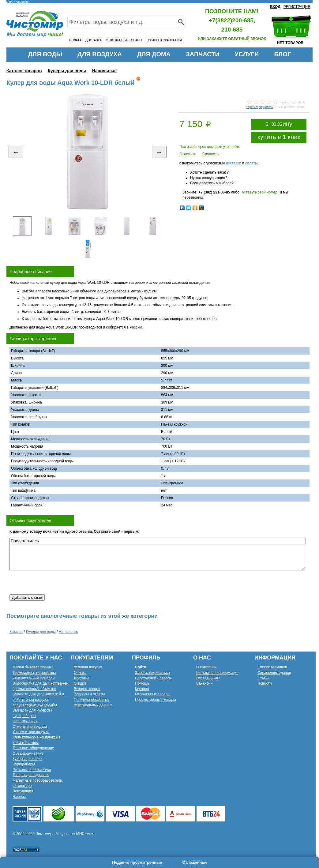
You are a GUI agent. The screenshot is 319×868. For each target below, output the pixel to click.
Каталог (16, 632)
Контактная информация (217, 673)
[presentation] (56, 582)
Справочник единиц (274, 673)
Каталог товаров (24, 71)
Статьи (263, 678)
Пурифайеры (24, 764)
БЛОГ (282, 54)
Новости (265, 683)
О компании (206, 667)
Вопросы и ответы (89, 694)
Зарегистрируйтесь (259, 107)
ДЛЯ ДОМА (154, 54)
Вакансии (204, 683)
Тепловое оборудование (33, 748)
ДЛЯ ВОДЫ (45, 54)
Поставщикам (208, 678)
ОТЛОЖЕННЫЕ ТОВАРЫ (124, 40)
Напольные (104, 71)
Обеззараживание (28, 753)
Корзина (142, 689)
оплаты (251, 163)
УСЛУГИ (247, 54)
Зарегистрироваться (152, 673)
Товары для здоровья (31, 775)
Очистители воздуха (30, 727)
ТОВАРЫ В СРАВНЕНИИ (164, 40)
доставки (233, 163)
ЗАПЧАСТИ (203, 54)
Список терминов (272, 667)
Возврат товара (87, 689)
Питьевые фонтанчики (32, 770)
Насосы (19, 797)
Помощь (142, 683)
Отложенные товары (153, 694)
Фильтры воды (25, 721)
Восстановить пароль (153, 678)
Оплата (80, 673)
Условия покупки (88, 667)
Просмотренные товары (156, 700)
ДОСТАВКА (94, 40)
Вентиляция (23, 791)
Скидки (80, 683)
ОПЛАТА (75, 40)
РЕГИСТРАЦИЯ (297, 7)
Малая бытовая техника (33, 667)
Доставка (82, 678)
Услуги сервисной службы (35, 705)
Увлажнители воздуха (31, 732)
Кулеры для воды (67, 71)
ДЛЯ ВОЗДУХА (100, 54)
